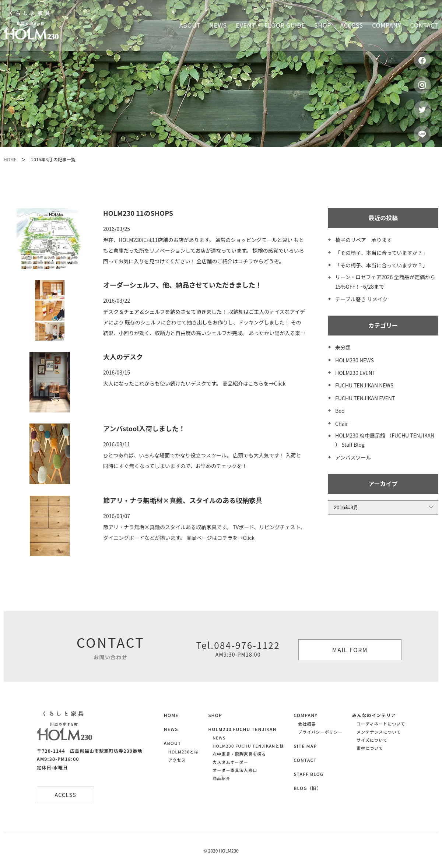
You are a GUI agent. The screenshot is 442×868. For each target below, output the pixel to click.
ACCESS (66, 795)
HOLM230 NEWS (355, 360)
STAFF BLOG (308, 774)
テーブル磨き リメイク (361, 299)
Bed (340, 411)
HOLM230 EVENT (355, 373)
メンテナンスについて (379, 732)
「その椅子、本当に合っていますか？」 (381, 253)
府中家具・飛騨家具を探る (239, 754)
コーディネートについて (381, 724)
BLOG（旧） (308, 788)
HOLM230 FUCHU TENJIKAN (242, 729)
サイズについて (372, 740)
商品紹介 (221, 778)
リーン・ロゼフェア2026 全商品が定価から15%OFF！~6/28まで (385, 282)
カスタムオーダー (230, 762)
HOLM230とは (183, 752)
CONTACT (305, 760)
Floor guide (285, 25)
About (190, 25)
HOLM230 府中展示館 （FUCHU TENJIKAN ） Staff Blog (385, 440)
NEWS (171, 729)
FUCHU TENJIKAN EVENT (365, 398)
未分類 (343, 347)
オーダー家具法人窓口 (235, 770)
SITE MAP (305, 746)
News (218, 25)
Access (352, 25)
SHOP (215, 715)
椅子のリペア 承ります (364, 240)
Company (387, 25)
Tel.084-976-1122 (238, 649)
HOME (10, 159)
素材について (370, 748)
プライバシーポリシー (320, 732)
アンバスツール (353, 457)
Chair (342, 424)
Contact (424, 25)
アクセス (177, 760)
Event (245, 25)
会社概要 (307, 724)
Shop (323, 25)
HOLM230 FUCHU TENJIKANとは (248, 746)
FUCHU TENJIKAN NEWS (364, 385)
